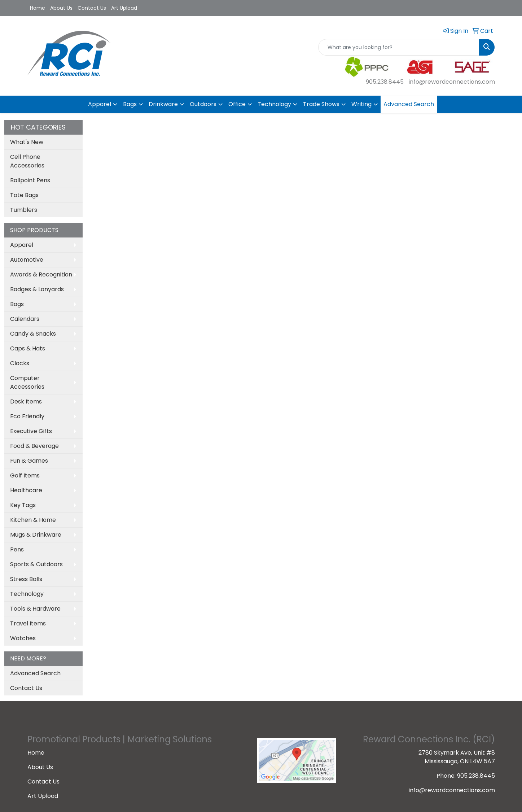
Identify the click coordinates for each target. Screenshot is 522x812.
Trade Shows (321, 104)
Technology (274, 104)
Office (237, 104)
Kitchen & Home (33, 520)
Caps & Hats (28, 348)
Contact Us (92, 8)
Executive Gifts (31, 431)
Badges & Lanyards (37, 289)
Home (38, 8)
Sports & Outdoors (36, 564)
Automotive (27, 260)
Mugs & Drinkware (36, 535)
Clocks (20, 363)
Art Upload (124, 8)
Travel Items (28, 623)
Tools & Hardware (35, 609)
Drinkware (163, 104)
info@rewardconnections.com (452, 82)
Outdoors (203, 104)
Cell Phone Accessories (27, 161)
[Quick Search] (399, 47)
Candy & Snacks (33, 334)
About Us (61, 8)
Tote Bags (24, 195)
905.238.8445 (385, 82)
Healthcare (26, 490)
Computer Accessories (27, 382)
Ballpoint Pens (30, 180)
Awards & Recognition (41, 274)
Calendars (25, 319)
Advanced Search (409, 104)
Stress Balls (26, 579)
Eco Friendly (27, 416)
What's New (27, 142)
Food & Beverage (34, 446)
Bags (130, 104)
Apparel (100, 104)
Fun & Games (29, 461)
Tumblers (24, 210)
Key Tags (23, 505)
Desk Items (26, 401)
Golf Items (25, 475)
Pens (17, 549)
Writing (361, 104)
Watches (23, 638)
